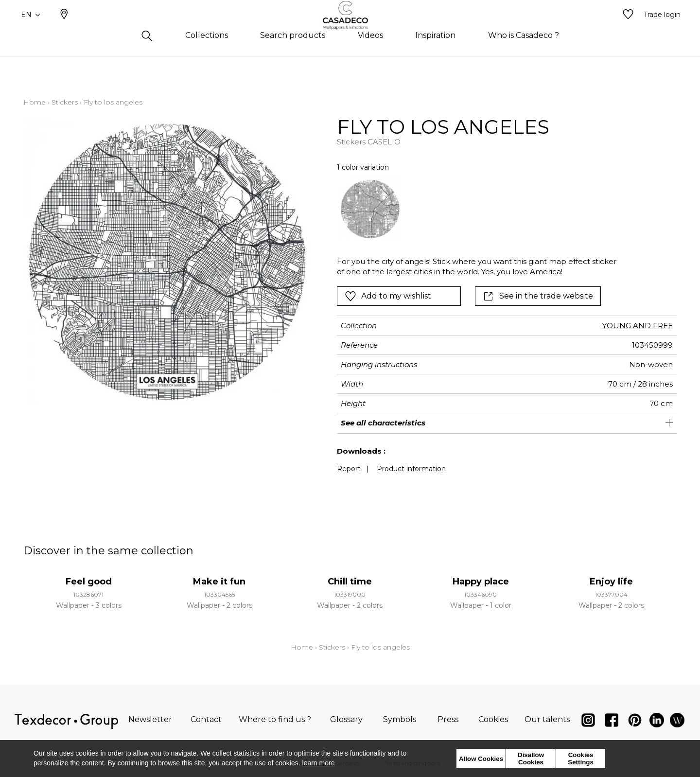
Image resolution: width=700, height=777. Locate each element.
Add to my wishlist (388, 296)
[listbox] (473, 209)
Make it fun (219, 582)
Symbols (400, 719)
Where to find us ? (275, 719)
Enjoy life (611, 582)
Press (448, 719)
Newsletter (150, 719)
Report (349, 469)
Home (35, 102)
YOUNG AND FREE (638, 326)
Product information (411, 469)
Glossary (346, 719)
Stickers (65, 102)
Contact (206, 719)
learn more (319, 763)
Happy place (481, 582)
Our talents (547, 719)
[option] (370, 209)
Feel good (89, 582)
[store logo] (350, 31)
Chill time (350, 582)
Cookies (493, 719)
